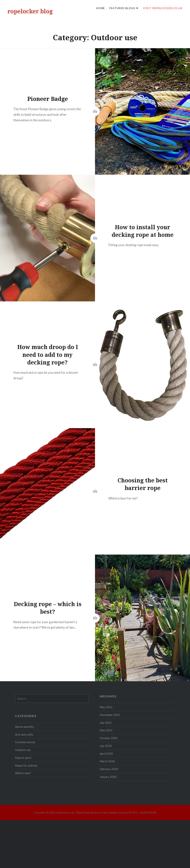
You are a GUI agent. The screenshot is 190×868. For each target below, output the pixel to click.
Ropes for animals (26, 765)
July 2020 (106, 746)
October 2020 (108, 738)
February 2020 (109, 769)
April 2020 (106, 754)
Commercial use (25, 742)
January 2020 (108, 777)
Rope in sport (23, 758)
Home (101, 8)
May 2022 (106, 707)
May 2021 (106, 730)
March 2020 (107, 761)
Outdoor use (23, 750)
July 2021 (106, 723)
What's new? (23, 773)
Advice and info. (25, 727)
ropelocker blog (30, 11)
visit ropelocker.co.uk (163, 8)
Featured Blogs (122, 8)
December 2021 (110, 715)
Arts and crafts (24, 734)
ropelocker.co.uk (65, 812)
